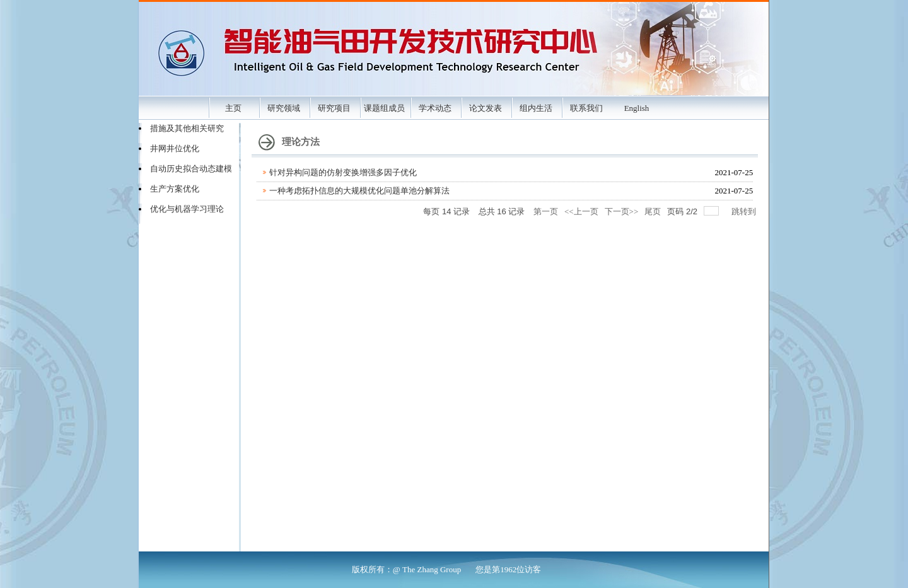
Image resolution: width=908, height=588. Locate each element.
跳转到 (745, 211)
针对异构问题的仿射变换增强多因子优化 (343, 172)
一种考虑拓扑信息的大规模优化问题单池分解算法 (359, 191)
